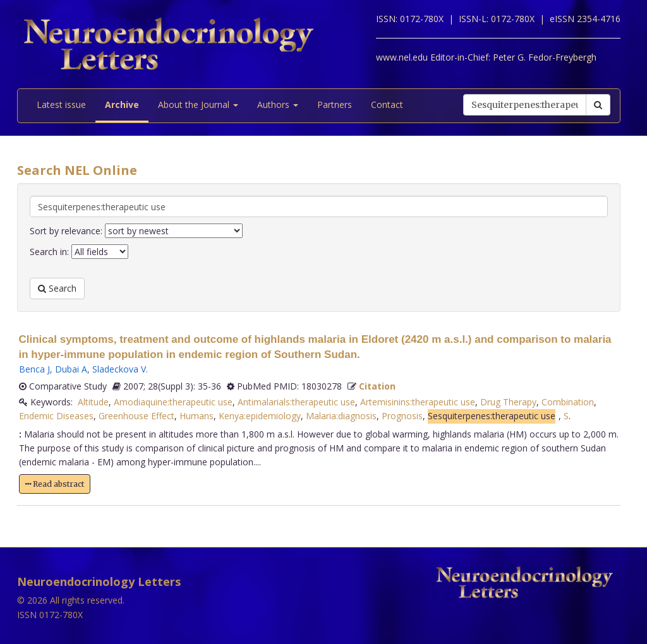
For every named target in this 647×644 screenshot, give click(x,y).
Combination (568, 402)
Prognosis (402, 416)
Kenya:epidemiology (260, 416)
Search (57, 288)
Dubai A (71, 369)
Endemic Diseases (56, 416)
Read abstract (55, 484)
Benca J (34, 369)
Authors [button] (278, 104)
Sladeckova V (119, 369)
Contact (387, 104)
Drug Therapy (508, 402)
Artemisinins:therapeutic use (418, 402)
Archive (122, 104)
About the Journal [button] (198, 104)
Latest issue (61, 104)
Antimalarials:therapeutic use (296, 402)
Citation (377, 386)
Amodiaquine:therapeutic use (173, 402)
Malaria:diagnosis (341, 416)
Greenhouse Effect (136, 416)
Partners (335, 104)
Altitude (93, 402)
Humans (197, 416)
